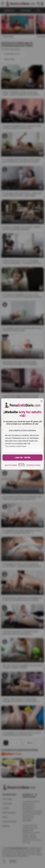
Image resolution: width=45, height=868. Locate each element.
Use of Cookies (11, 465)
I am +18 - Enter (23, 458)
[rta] (22, 466)
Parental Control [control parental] (33, 465)
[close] (42, 401)
